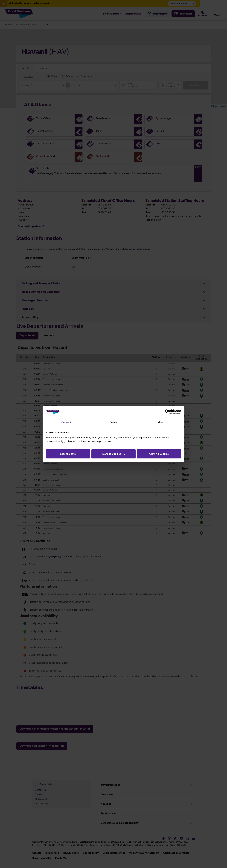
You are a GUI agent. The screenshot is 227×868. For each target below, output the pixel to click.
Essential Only (68, 454)
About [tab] (161, 422)
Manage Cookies (114, 454)
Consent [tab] (66, 422)
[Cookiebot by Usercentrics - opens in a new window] (167, 412)
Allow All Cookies (159, 454)
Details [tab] (113, 422)
